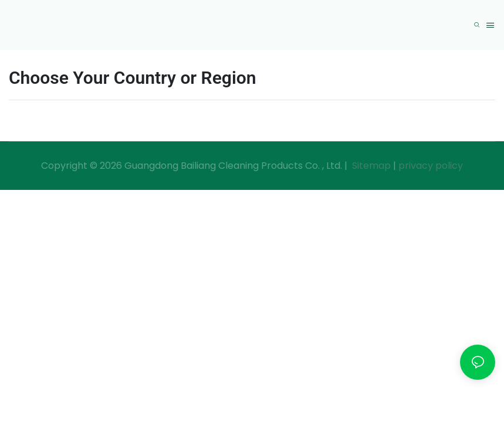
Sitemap (370, 166)
